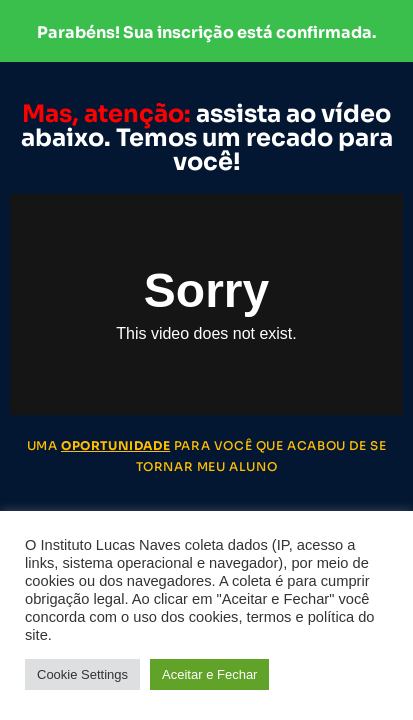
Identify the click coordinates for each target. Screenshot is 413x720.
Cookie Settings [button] (82, 674)
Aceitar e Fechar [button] (209, 674)
